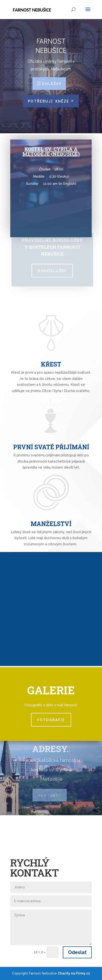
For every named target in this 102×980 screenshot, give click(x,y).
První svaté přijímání (51, 447)
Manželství (51, 524)
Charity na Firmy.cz (74, 973)
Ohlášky (52, 84)
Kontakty (50, 795)
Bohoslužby (52, 270)
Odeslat (77, 952)
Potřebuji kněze (49, 101)
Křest (51, 364)
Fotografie (51, 720)
